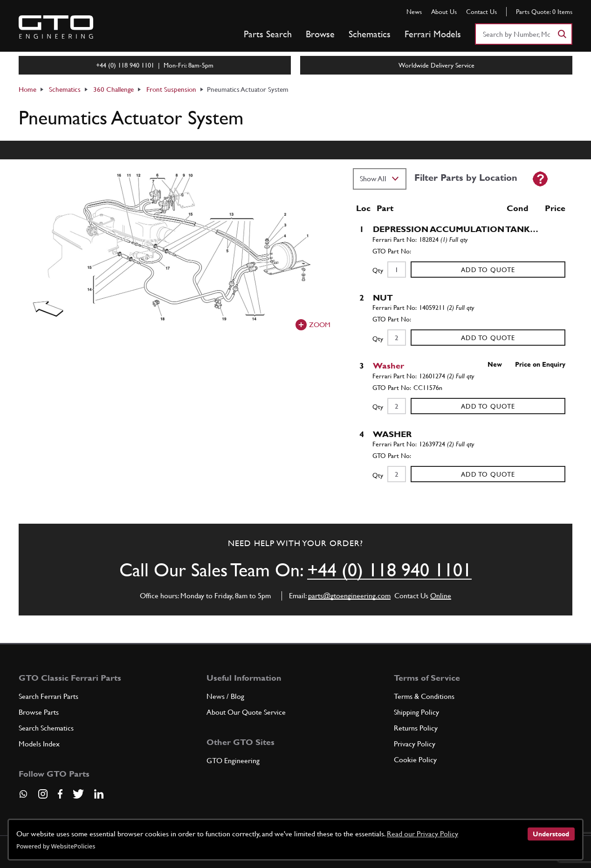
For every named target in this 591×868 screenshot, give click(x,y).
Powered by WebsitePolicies (56, 846)
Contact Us (481, 12)
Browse (320, 34)
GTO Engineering (233, 761)
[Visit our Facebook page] (60, 794)
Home (27, 89)
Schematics (370, 34)
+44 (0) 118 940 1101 (389, 570)
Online (441, 596)
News (414, 12)
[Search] (562, 34)
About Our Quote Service (246, 712)
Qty (378, 270)
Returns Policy (416, 728)
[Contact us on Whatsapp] (23, 797)
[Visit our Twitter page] (78, 794)
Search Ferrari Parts (48, 696)
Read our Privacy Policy (423, 834)
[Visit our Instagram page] (43, 794)
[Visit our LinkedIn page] (99, 794)
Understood (551, 834)
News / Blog (225, 696)
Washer (388, 366)
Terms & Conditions (424, 696)
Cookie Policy (415, 760)
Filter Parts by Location (466, 178)
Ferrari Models (433, 34)
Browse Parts (39, 712)
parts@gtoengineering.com (349, 596)
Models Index (39, 744)
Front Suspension (171, 89)
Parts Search (268, 34)
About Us (444, 12)
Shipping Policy (416, 712)
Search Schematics (46, 728)
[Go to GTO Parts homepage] (56, 27)
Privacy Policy (415, 744)
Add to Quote (488, 270)
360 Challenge (113, 89)
